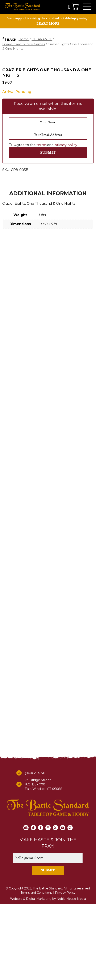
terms (41, 221)
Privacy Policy (65, 968)
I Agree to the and (43, 221)
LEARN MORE (48, 24)
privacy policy (66, 221)
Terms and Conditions (36, 968)
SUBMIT (48, 946)
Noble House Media (71, 975)
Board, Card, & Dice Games (24, 44)
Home (24, 39)
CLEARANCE (42, 39)
